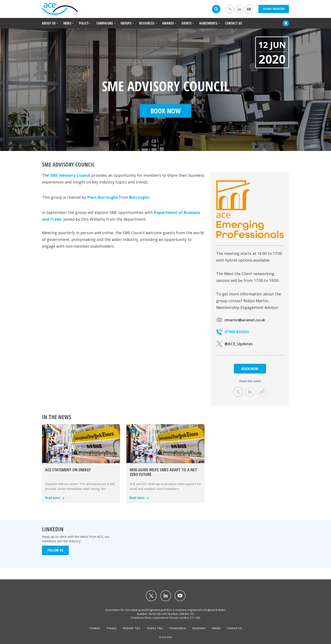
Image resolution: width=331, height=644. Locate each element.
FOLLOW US (55, 550)
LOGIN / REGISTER (274, 9)
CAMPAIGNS (105, 23)
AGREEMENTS (208, 23)
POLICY (84, 23)
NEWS (67, 23)
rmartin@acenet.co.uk (241, 320)
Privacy (111, 628)
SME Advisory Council (70, 175)
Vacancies (199, 628)
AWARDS (168, 23)
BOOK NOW (250, 369)
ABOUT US (49, 23)
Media (216, 628)
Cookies (95, 628)
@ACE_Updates (235, 344)
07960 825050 (233, 332)
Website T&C (132, 628)
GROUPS (126, 23)
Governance (178, 628)
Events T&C (155, 628)
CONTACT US (234, 23)
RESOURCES (147, 23)
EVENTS (187, 23)
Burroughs (139, 197)
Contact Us (234, 628)
